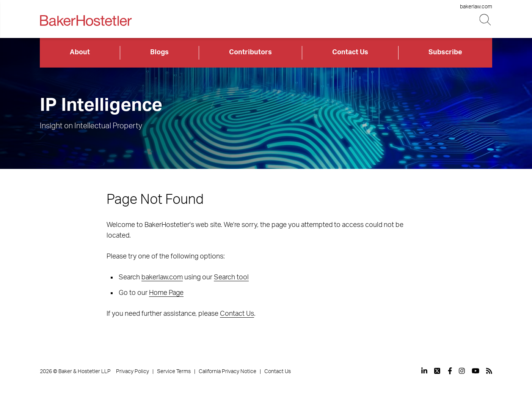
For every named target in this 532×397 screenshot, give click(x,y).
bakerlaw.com (476, 7)
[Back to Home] (86, 20)
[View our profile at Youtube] (476, 371)
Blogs (159, 52)
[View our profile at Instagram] (462, 371)
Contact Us (350, 52)
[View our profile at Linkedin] (424, 371)
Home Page (166, 293)
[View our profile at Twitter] (438, 371)
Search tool (231, 277)
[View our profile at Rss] (489, 371)
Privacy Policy (133, 372)
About (80, 52)
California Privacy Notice (228, 372)
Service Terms (174, 372)
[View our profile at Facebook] (450, 371)
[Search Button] (486, 20)
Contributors (250, 52)
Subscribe (445, 52)
